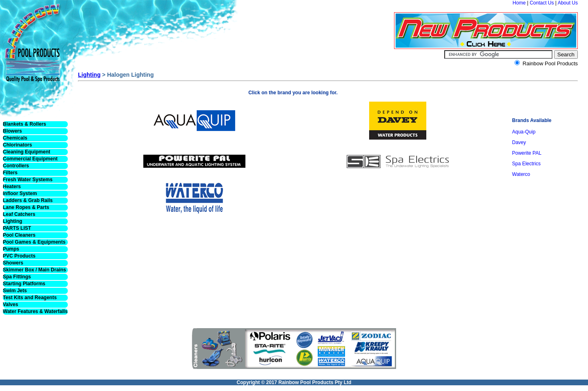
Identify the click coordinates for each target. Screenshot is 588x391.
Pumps (11, 249)
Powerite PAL (527, 153)
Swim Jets (15, 291)
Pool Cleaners (19, 235)
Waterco (521, 174)
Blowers (12, 131)
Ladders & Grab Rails (28, 200)
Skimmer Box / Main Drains (35, 270)
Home (519, 3)
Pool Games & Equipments (34, 242)
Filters (10, 173)
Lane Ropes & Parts (26, 207)
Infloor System (20, 193)
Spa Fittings (17, 277)
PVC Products (19, 256)
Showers (13, 263)
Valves (10, 304)
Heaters (12, 187)
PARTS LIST (17, 228)
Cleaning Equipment (27, 152)
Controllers (16, 166)
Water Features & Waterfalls (35, 311)
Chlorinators (17, 145)
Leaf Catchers (19, 214)
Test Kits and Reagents (30, 298)
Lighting (12, 221)
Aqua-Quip (524, 132)
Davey (519, 142)
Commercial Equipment (30, 159)
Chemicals (15, 138)
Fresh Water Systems (28, 180)
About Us (568, 3)
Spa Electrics (526, 164)
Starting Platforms (24, 284)
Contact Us (542, 3)
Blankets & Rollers (24, 124)
